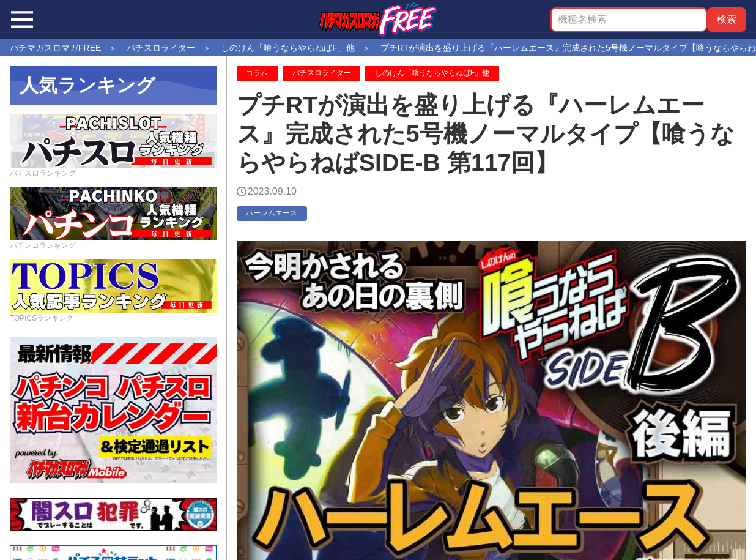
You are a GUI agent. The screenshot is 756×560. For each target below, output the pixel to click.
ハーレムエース (272, 213)
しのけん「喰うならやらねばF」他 (432, 73)
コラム (257, 73)
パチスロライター (322, 73)
